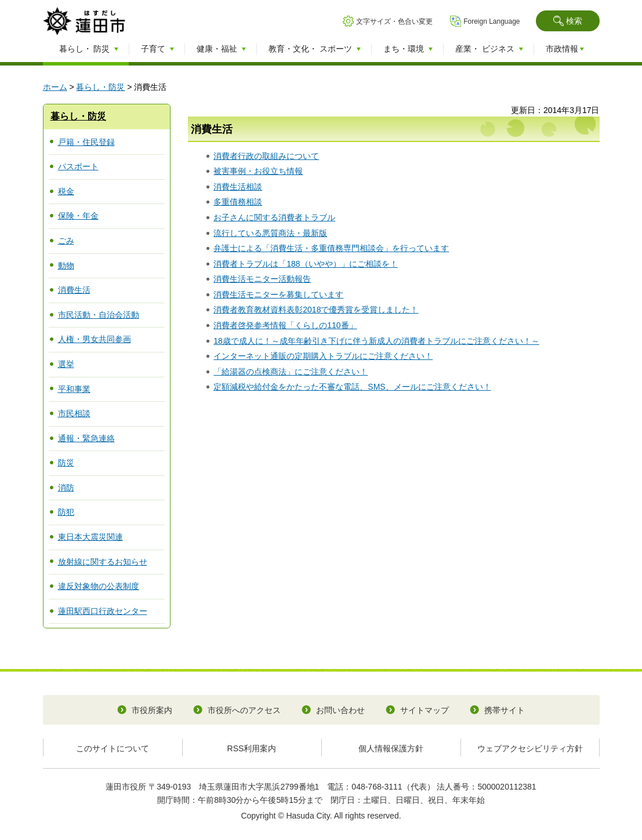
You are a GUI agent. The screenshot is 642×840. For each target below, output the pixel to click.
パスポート (78, 166)
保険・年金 (78, 216)
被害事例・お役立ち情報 (258, 171)
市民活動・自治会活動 (99, 315)
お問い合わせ (340, 710)
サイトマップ (425, 710)
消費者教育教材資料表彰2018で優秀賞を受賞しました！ (316, 310)
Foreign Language (492, 21)
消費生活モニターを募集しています (278, 294)
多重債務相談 (238, 202)
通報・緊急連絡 (86, 438)
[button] (568, 21)
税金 (66, 191)
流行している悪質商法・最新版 (270, 233)
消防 (66, 488)
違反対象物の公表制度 (99, 586)
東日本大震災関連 (90, 537)
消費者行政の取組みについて (266, 156)
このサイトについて (113, 748)
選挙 (66, 364)
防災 (66, 463)
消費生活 (74, 290)
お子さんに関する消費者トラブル (274, 217)
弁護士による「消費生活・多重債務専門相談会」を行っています (331, 248)
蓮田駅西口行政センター (103, 611)
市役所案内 (152, 710)
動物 (66, 266)
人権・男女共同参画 (95, 339)
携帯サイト (505, 710)
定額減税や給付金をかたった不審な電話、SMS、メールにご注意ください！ (352, 387)
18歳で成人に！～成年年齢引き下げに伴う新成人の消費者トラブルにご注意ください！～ (376, 341)
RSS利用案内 (252, 748)
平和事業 (74, 389)
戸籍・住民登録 (86, 142)
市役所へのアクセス (244, 710)
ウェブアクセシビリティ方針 (530, 748)
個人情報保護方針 (391, 748)
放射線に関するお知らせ (103, 562)
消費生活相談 (238, 187)
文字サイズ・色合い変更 (394, 21)
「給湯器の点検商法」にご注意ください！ (291, 372)
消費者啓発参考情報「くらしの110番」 (285, 325)
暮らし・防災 (100, 87)
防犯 (66, 512)
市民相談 (74, 413)
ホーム (55, 87)
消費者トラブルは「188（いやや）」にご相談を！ (305, 264)
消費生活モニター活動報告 (262, 279)
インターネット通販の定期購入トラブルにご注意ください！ (323, 356)
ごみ (66, 241)
